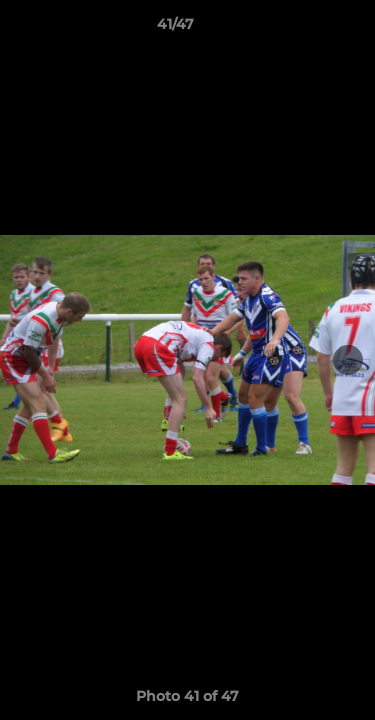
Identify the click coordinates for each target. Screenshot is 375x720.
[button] (303, 29)
